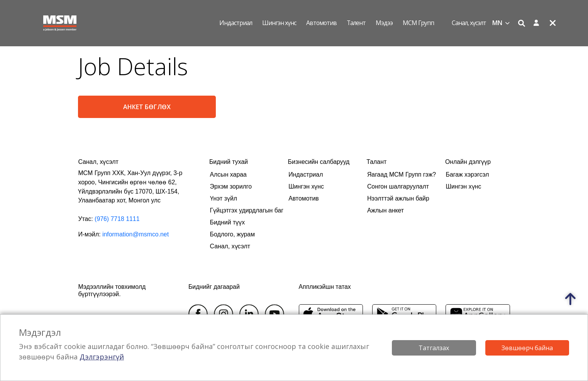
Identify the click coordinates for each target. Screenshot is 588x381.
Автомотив (321, 23)
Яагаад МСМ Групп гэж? (402, 174)
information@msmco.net (136, 234)
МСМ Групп (418, 23)
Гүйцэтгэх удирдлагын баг (247, 210)
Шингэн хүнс (279, 23)
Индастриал (236, 23)
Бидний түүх (228, 222)
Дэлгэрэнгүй (102, 357)
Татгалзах (434, 348)
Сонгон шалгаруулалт (398, 186)
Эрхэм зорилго (231, 186)
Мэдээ (384, 23)
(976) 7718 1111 (117, 219)
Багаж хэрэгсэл (468, 174)
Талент (356, 23)
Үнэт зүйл (224, 198)
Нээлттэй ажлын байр (398, 198)
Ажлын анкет (386, 210)
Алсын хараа (228, 174)
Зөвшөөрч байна (527, 348)
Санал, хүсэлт (469, 23)
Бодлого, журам (233, 234)
